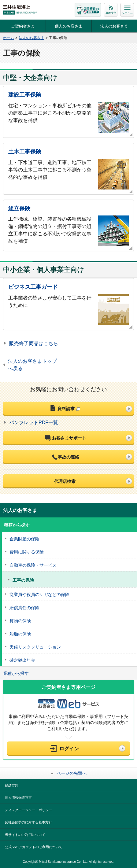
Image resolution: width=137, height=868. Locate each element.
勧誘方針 (12, 785)
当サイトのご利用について (25, 835)
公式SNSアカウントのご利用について (34, 847)
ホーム (9, 38)
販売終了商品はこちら (34, 343)
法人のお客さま (114, 26)
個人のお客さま (69, 26)
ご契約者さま (23, 26)
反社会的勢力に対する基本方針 (28, 822)
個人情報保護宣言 (18, 797)
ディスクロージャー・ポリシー (28, 810)
